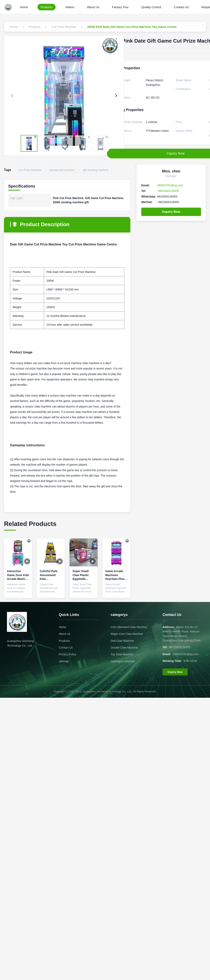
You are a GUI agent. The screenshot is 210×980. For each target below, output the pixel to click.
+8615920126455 (168, 191)
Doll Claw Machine (122, 641)
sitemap (64, 661)
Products (47, 7)
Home (24, 7)
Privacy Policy (67, 654)
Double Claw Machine (124, 648)
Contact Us (181, 7)
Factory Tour (120, 7)
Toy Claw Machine (122, 654)
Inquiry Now (171, 212)
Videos (70, 7)
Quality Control (151, 7)
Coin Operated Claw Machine (129, 627)
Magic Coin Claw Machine (127, 634)
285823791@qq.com (170, 185)
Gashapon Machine (123, 661)
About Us (93, 7)
